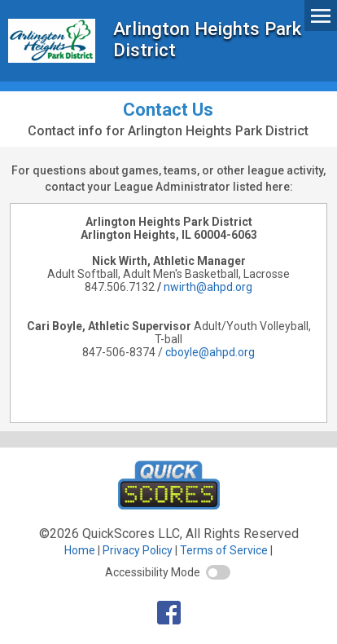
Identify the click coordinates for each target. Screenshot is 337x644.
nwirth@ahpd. (199, 287)
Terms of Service (224, 550)
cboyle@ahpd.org (210, 352)
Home (80, 550)
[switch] (218, 572)
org (244, 287)
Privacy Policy (138, 550)
